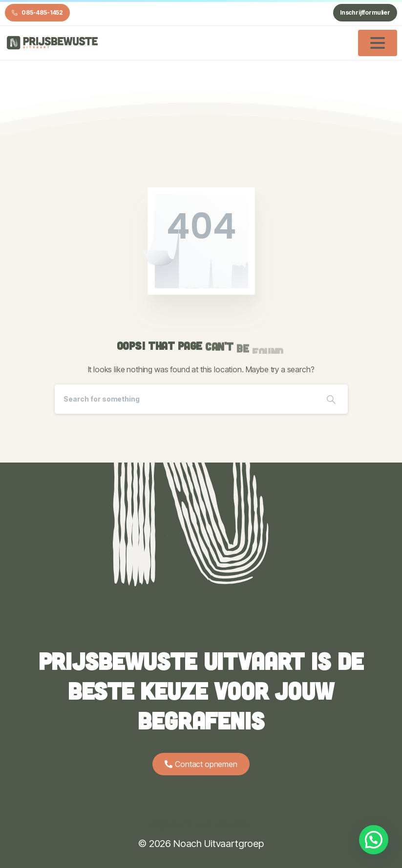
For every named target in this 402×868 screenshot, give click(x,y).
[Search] (185, 399)
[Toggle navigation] (378, 43)
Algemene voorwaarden (201, 824)
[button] (374, 840)
